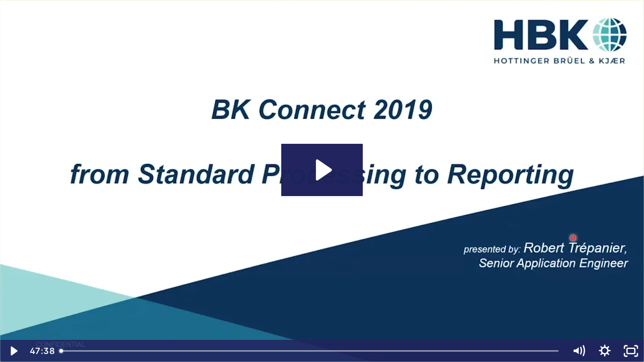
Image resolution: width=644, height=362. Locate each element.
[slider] (310, 351)
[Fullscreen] (631, 351)
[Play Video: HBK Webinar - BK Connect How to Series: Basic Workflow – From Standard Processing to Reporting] (322, 170)
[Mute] (579, 351)
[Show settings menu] (605, 351)
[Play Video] (13, 351)
